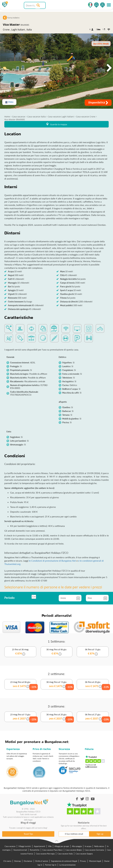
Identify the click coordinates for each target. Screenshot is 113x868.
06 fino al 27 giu (93, 717)
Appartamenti (39, 846)
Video (9, 102)
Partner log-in (51, 865)
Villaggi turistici (25, 846)
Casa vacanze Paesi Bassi (52, 850)
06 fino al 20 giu (93, 685)
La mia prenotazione (67, 865)
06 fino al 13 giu (93, 652)
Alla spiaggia (77, 846)
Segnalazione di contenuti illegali (64, 861)
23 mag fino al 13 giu (20, 717)
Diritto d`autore (42, 861)
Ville (50, 846)
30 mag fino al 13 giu (57, 685)
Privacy (83, 861)
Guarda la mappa (57, 124)
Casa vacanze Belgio (74, 850)
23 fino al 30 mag (20, 652)
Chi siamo (7, 861)
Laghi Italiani (18, 30)
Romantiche (35, 850)
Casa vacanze (10, 846)
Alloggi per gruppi (62, 846)
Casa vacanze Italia (65, 854)
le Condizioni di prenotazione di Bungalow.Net (53, 561)
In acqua (88, 846)
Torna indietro (13, 18)
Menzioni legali (95, 861)
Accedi (102, 5)
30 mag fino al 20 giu (57, 717)
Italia (29, 30)
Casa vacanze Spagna (84, 854)
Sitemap (17, 861)
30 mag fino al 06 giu (57, 652)
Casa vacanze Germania (94, 850)
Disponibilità (98, 103)
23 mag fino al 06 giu (20, 685)
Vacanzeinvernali (20, 850)
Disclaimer (28, 861)
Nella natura (99, 846)
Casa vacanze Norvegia (45, 854)
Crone (6, 30)
